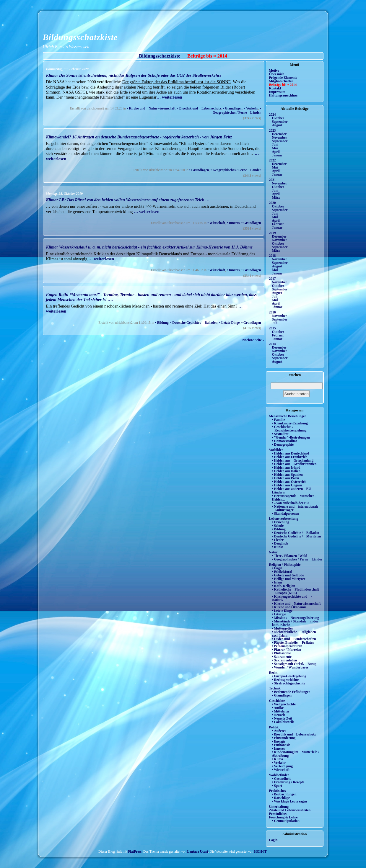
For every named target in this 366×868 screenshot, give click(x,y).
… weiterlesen (169, 97)
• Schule (278, 526)
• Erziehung (281, 522)
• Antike (278, 708)
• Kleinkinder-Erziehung (290, 423)
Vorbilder (276, 450)
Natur (273, 552)
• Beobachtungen (284, 794)
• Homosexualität (284, 441)
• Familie (279, 420)
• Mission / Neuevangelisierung (296, 618)
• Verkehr (251, 108)
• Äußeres (279, 731)
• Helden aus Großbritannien (294, 464)
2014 (273, 344)
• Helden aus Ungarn (287, 485)
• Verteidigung (282, 766)
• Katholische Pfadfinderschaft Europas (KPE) (296, 591)
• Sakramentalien (285, 660)
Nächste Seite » (253, 340)
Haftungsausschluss (283, 95)
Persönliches (278, 814)
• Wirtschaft (216, 223)
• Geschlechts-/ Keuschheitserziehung (289, 429)
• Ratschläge (281, 798)
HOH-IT (260, 851)
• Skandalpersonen (286, 514)
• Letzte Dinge (229, 323)
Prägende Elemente (283, 78)
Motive (274, 71)
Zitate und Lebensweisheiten (290, 810)
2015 (273, 328)
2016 (273, 312)
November (280, 138)
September (280, 122)
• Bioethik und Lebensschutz (199, 108)
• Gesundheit (281, 779)
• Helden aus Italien (286, 471)
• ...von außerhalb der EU (291, 503)
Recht (273, 673)
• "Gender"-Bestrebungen (291, 437)
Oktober (278, 118)
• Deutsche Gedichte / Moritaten (297, 536)
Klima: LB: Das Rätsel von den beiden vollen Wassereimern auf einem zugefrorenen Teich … (128, 200)
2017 (273, 279)
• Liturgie (279, 614)
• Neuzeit (279, 715)
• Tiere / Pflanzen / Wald (290, 556)
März (276, 197)
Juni (275, 145)
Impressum (277, 92)
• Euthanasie (281, 745)
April (276, 152)
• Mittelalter (281, 711)
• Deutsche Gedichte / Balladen (194, 323)
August (277, 125)
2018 (273, 256)
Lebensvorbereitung (284, 519)
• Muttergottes (283, 628)
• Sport (277, 786)
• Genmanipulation (286, 821)
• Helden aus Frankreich (290, 457)
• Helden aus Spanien (287, 475)
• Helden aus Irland (286, 467)
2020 (273, 203)
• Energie (279, 741)
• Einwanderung (284, 738)
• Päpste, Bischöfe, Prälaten (293, 643)
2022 (273, 160)
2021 (273, 180)
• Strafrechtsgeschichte (289, 683)
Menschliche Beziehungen (288, 416)
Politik (274, 727)
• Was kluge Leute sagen (290, 801)
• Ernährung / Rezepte (288, 782)
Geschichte (277, 701)
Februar (278, 224)
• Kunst (278, 547)
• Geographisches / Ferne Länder (237, 110)
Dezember (279, 134)
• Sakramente (282, 657)
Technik (275, 688)
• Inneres (233, 223)
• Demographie (283, 444)
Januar (277, 155)
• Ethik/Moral (282, 572)
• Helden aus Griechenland (293, 460)
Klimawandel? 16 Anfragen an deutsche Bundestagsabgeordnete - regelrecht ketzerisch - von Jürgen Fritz (139, 137)
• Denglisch (280, 543)
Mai (275, 148)
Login (273, 840)
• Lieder (278, 540)
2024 (273, 115)
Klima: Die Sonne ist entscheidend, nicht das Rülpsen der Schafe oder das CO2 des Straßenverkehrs (134, 75)
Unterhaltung (279, 807)
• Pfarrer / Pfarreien (287, 650)
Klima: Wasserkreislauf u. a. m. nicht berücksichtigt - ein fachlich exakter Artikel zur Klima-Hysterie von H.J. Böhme (149, 247)
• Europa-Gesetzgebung (289, 676)
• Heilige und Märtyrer (289, 579)
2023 (273, 130)
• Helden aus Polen (286, 478)
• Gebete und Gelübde (288, 575)
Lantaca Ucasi (198, 851)
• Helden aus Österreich (289, 482)
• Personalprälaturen (287, 646)
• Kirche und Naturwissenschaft (151, 108)
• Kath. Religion (284, 586)
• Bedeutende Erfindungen (291, 692)
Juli (275, 296)
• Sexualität (280, 434)
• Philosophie (282, 653)
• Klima (278, 759)
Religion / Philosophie (285, 565)
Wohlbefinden (279, 775)
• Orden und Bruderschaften (294, 639)
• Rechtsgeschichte (286, 680)
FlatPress (135, 851)
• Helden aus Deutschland (291, 453)
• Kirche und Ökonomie (289, 607)
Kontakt (275, 88)
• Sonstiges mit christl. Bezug (294, 664)
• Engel (277, 568)
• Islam (277, 582)
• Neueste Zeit (282, 718)
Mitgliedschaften (281, 81)
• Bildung (162, 323)
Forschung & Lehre (283, 817)
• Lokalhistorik (283, 722)
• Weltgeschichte (284, 704)
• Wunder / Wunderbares (290, 667)
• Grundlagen (232, 108)
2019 (273, 233)
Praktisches (278, 791)
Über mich (277, 74)
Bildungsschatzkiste (80, 37)
